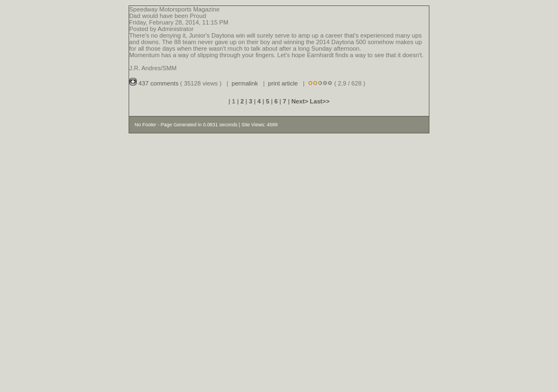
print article (283, 83)
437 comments (155, 83)
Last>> (320, 101)
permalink (245, 83)
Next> (301, 101)
